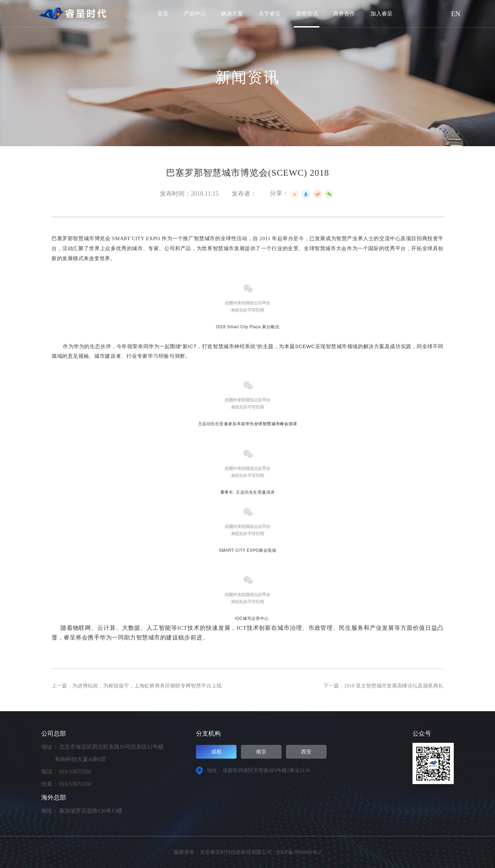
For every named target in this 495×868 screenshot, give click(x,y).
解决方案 (232, 14)
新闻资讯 (307, 14)
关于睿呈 (269, 14)
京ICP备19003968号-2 (298, 852)
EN (456, 14)
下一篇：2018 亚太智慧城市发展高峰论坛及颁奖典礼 (379, 686)
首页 (163, 14)
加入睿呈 (382, 14)
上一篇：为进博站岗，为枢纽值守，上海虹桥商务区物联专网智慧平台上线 (142, 686)
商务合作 (344, 14)
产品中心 (195, 14)
